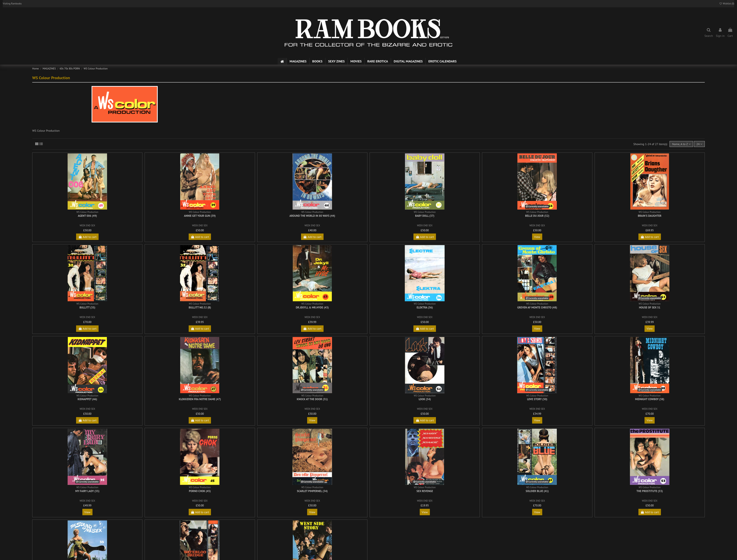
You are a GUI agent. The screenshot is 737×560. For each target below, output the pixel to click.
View (537, 237)
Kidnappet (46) (87, 399)
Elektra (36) (425, 307)
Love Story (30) (537, 399)
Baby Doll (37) (425, 216)
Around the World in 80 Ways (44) (312, 216)
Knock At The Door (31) (312, 399)
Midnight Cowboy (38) (650, 399)
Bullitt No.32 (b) (200, 307)
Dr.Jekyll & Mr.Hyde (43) (312, 307)
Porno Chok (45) (200, 491)
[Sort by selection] (681, 144)
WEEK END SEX (87, 225)
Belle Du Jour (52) (537, 216)
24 (699, 144)
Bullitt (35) (87, 307)
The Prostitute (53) (650, 491)
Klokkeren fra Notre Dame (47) (200, 399)
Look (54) (425, 399)
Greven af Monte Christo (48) (537, 307)
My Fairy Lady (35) (87, 491)
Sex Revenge (425, 491)
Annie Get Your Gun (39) (200, 216)
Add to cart (87, 237)
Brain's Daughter (650, 216)
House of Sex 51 (650, 307)
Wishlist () (727, 4)
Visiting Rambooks (12, 4)
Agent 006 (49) (87, 216)
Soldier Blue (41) (537, 491)
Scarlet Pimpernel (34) (312, 491)
